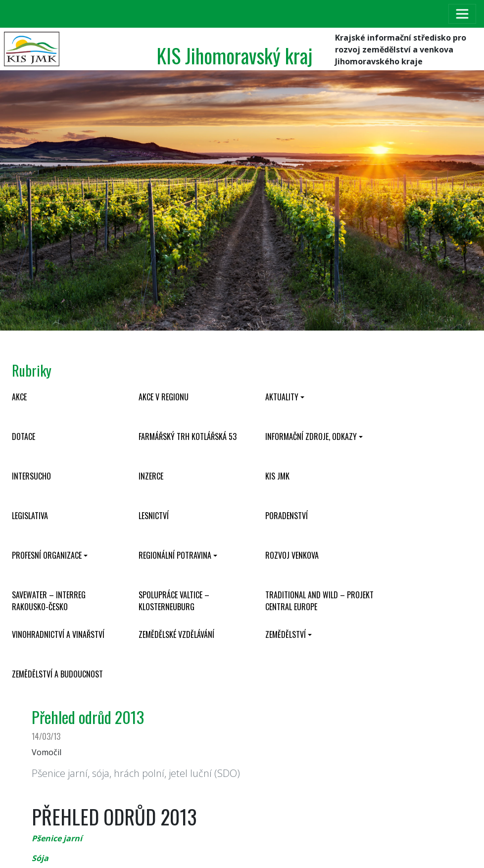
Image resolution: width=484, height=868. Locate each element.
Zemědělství (286, 634)
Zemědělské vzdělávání (176, 634)
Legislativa (30, 516)
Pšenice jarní (57, 838)
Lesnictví (154, 516)
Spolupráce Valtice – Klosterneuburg (174, 601)
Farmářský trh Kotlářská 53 (188, 436)
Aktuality (282, 397)
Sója (40, 858)
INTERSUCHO (31, 476)
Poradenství (287, 516)
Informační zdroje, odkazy (311, 436)
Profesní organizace (47, 555)
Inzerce (151, 476)
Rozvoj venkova (292, 555)
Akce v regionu (164, 397)
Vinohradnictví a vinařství (58, 634)
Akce (19, 397)
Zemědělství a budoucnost (57, 674)
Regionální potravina (175, 555)
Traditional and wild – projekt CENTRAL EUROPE (319, 601)
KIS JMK (277, 476)
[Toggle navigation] (462, 14)
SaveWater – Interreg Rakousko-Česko (49, 601)
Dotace (24, 436)
